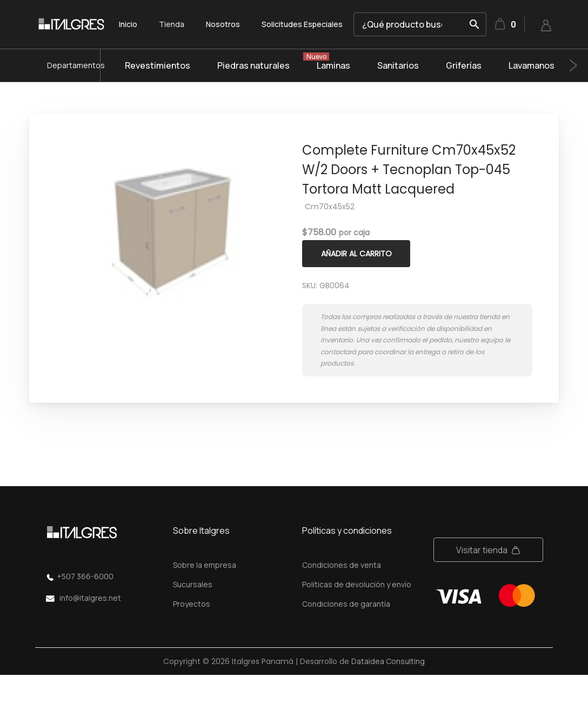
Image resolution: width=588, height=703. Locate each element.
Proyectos (192, 604)
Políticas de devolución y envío (357, 584)
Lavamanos (532, 65)
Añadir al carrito (356, 254)
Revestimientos (158, 65)
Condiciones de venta (342, 565)
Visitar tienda (482, 550)
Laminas (333, 65)
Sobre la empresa (205, 565)
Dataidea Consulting (388, 661)
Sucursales (193, 584)
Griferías (464, 65)
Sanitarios (398, 65)
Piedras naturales (253, 65)
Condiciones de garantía (346, 604)
